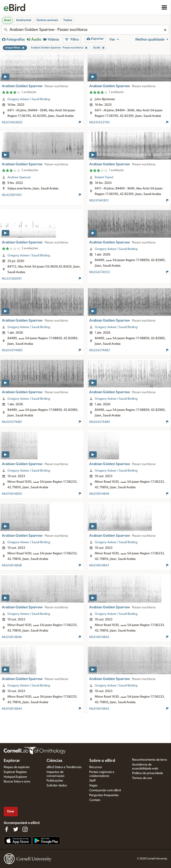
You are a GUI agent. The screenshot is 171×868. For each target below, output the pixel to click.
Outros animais (47, 20)
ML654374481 (12, 422)
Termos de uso (142, 778)
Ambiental (24, 20)
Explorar (12, 761)
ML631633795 (99, 122)
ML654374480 (100, 422)
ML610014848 (12, 565)
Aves (7, 20)
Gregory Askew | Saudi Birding (29, 99)
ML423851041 (12, 195)
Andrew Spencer (19, 177)
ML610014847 (99, 565)
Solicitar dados (57, 785)
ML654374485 (12, 350)
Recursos (96, 767)
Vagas (93, 785)
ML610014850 (12, 494)
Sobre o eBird (102, 761)
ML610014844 (12, 709)
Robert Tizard (104, 177)
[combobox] (85, 30)
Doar (11, 811)
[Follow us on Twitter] (16, 829)
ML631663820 (12, 122)
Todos (68, 20)
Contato (95, 800)
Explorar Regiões (15, 772)
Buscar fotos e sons (17, 782)
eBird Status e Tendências (64, 767)
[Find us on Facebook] (6, 829)
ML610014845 (99, 637)
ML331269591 (12, 279)
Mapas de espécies (17, 767)
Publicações (55, 781)
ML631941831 (99, 201)
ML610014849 (99, 494)
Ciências (54, 761)
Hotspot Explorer (15, 777)
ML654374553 (100, 272)
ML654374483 (100, 350)
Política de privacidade (147, 773)
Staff (92, 781)
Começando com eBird (105, 790)
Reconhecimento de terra (149, 760)
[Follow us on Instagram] (25, 829)
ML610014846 (12, 637)
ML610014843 (99, 709)
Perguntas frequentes (104, 795)
